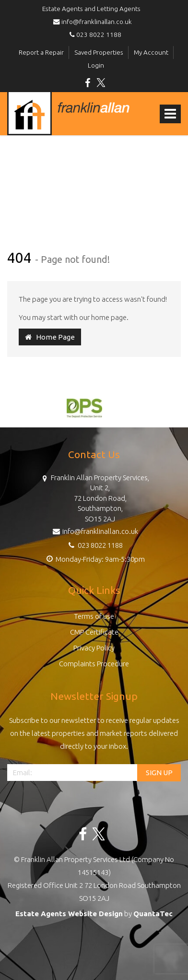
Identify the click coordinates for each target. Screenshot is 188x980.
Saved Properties (99, 52)
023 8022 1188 (94, 35)
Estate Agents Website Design (69, 914)
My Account (151, 52)
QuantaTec (153, 914)
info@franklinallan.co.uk (94, 22)
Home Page (50, 337)
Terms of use (94, 616)
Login (96, 65)
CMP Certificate (94, 632)
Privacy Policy (94, 648)
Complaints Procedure (94, 664)
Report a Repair (41, 52)
